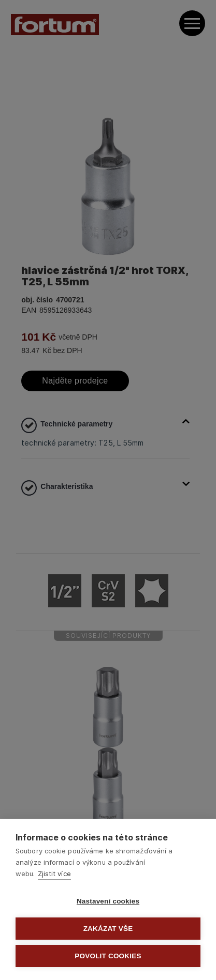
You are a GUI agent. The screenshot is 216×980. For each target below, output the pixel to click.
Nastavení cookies (108, 901)
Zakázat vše (108, 929)
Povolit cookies (108, 956)
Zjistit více (54, 874)
